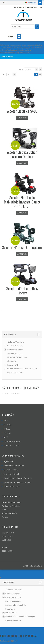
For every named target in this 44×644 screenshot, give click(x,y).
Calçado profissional (15, 350)
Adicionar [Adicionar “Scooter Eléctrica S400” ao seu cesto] (22, 118)
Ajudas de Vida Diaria (16, 342)
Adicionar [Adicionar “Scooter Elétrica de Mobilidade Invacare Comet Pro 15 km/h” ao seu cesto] (22, 213)
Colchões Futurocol (15, 353)
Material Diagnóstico (15, 373)
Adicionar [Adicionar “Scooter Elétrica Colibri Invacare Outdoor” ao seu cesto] (22, 163)
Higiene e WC (13, 365)
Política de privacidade (12, 441)
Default (32, 69)
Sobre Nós (8, 425)
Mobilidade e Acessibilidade (14, 466)
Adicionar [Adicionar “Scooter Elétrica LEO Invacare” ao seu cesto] (22, 254)
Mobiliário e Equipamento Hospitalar (17, 482)
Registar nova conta (34, 7)
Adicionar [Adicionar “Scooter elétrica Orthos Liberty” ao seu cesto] (22, 299)
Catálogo (7, 429)
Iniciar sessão (19, 7)
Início (5, 421)
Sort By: (21, 69)
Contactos (7, 433)
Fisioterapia (12, 361)
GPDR (6, 437)
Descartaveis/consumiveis (17, 357)
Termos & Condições (11, 446)
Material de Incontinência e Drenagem (22, 369)
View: (4, 74)
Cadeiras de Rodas (15, 346)
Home (3, 56)
